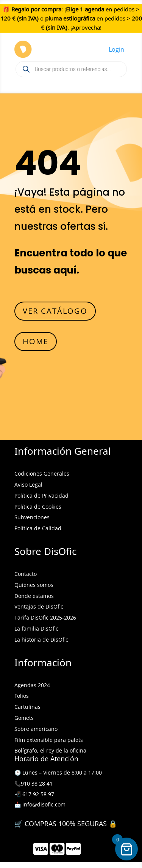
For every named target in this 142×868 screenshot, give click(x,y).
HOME (36, 341)
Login (116, 49)
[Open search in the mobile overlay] (71, 69)
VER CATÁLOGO (55, 311)
